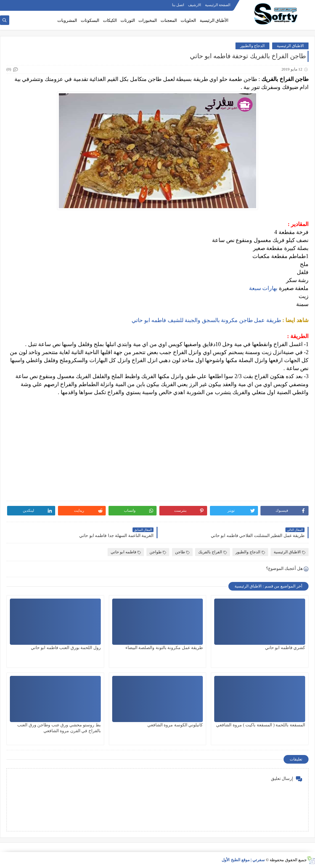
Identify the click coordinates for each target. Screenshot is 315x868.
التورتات (128, 20)
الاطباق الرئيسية (290, 46)
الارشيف (194, 5)
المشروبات (67, 20)
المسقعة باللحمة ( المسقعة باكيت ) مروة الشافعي (261, 725)
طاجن (182, 552)
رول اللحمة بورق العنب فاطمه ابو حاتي (66, 648)
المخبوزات (148, 20)
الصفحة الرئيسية (218, 5)
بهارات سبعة (262, 288)
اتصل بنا (178, 5)
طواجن (158, 552)
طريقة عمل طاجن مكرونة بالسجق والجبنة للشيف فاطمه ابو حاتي (206, 320)
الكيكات (110, 20)
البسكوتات (90, 20)
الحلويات (188, 20)
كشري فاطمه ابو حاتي (285, 648)
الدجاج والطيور (252, 46)
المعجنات (169, 20)
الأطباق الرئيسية (214, 20)
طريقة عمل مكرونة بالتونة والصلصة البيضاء (164, 648)
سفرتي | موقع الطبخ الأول (243, 860)
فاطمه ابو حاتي (126, 552)
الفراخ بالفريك (213, 552)
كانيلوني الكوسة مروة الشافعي (175, 725)
